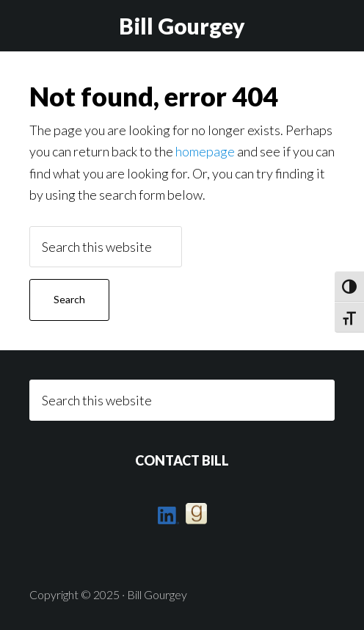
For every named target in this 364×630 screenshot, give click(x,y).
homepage (205, 151)
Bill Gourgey (182, 26)
